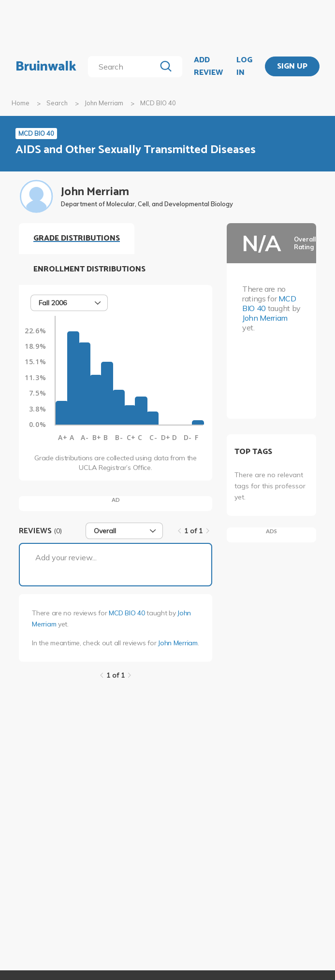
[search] (124, 67)
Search (57, 103)
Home (21, 103)
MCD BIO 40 (127, 613)
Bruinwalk (46, 67)
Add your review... (66, 557)
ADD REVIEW (208, 66)
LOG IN (244, 66)
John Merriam (104, 103)
